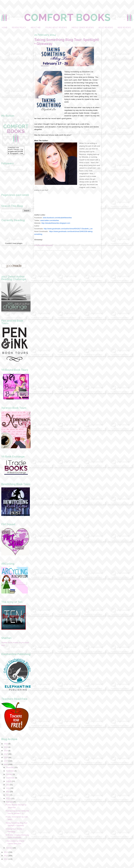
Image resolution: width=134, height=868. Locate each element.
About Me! (36, 28)
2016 (6, 759)
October (9, 776)
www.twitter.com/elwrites (50, 220)
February (10, 803)
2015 (6, 763)
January (9, 849)
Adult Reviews (106, 28)
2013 (6, 854)
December (10, 769)
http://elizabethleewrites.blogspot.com (56, 223)
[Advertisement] (16, 68)
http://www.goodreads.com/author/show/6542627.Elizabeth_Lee (68, 229)
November (10, 772)
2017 (6, 756)
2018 (6, 752)
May (8, 793)
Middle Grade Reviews (83, 28)
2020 (6, 745)
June (8, 790)
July (8, 786)
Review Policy (19, 28)
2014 (6, 766)
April (8, 797)
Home (5, 28)
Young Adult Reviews (56, 28)
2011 (6, 861)
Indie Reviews (124, 28)
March (8, 800)
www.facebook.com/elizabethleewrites (57, 218)
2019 (6, 749)
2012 (6, 857)
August (9, 783)
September (10, 779)
